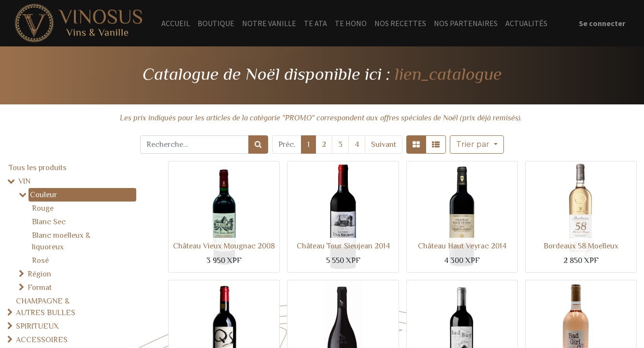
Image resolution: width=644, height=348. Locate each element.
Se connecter (602, 23)
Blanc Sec (49, 222)
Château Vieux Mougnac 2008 (224, 246)
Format (40, 288)
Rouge (43, 208)
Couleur (43, 195)
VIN (24, 181)
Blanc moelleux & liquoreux (61, 241)
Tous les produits (38, 168)
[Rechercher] (258, 145)
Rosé (40, 261)
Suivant (384, 145)
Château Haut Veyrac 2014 (462, 246)
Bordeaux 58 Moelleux (581, 246)
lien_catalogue (448, 74)
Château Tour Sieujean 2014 (343, 246)
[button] (477, 145)
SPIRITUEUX (37, 326)
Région (39, 274)
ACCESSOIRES (42, 340)
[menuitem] (176, 23)
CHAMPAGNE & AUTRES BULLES (46, 307)
